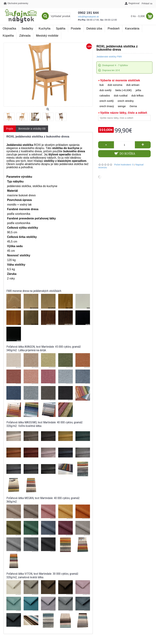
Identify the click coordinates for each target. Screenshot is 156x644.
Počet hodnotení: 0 (124, 165)
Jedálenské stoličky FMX (109, 57)
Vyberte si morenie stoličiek (120, 80)
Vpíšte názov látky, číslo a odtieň (124, 113)
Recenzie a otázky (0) (32, 129)
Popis (10, 129)
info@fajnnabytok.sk (88, 17)
